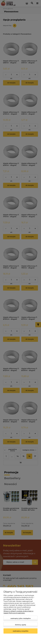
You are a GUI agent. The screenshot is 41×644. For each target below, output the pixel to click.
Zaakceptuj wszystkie (21, 631)
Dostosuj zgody (20, 625)
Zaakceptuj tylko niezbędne (21, 618)
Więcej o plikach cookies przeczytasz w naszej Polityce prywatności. (18, 612)
